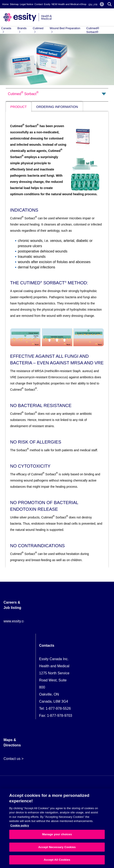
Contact (39, 4)
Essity (47, 4)
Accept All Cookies (57, 860)
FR (96, 5)
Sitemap (14, 4)
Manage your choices (57, 834)
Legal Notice (27, 4)
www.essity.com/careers (22, 621)
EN (90, 5)
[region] (57, 828)
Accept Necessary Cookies (57, 847)
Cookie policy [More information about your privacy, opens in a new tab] (20, 825)
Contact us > (13, 759)
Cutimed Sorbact (23, 93)
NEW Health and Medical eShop (69, 4)
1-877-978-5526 (58, 708)
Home (5, 4)
